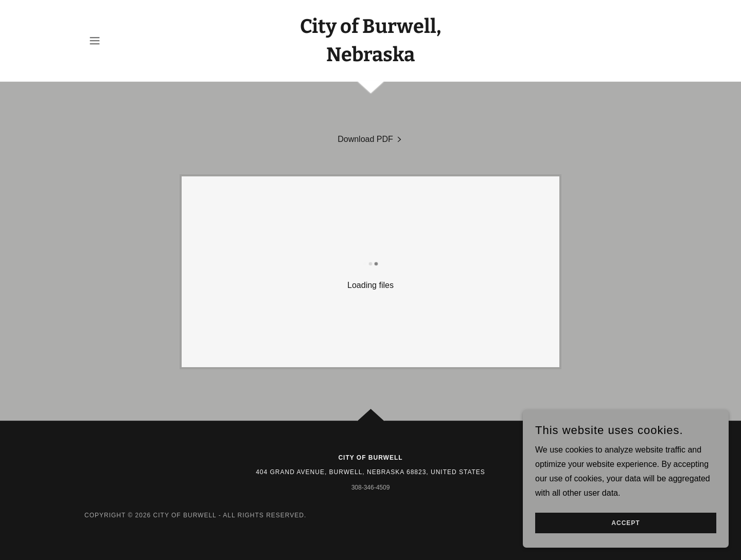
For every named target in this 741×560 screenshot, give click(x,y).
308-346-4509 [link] (371, 487)
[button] (95, 41)
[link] (371, 58)
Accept (625, 544)
